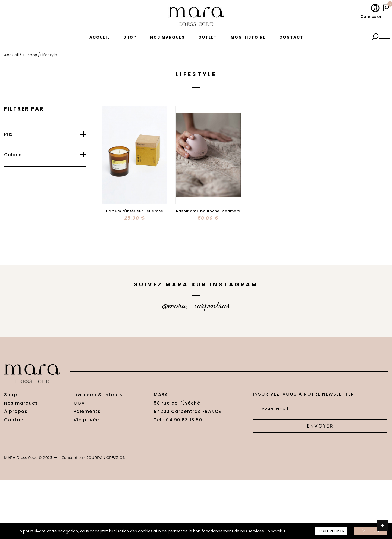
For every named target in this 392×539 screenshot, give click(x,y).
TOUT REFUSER (331, 531)
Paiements (87, 411)
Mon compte (376, 8)
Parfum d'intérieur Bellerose (135, 211)
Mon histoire (248, 37)
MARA (161, 395)
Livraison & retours (98, 395)
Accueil (100, 37)
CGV (79, 403)
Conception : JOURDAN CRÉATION (94, 457)
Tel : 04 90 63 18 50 (178, 420)
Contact (291, 37)
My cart (389, 5)
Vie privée (86, 420)
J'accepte (370, 531)
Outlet (208, 37)
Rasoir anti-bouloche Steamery (208, 211)
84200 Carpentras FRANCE (188, 411)
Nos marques (167, 37)
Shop (130, 37)
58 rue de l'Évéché (177, 403)
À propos (16, 411)
